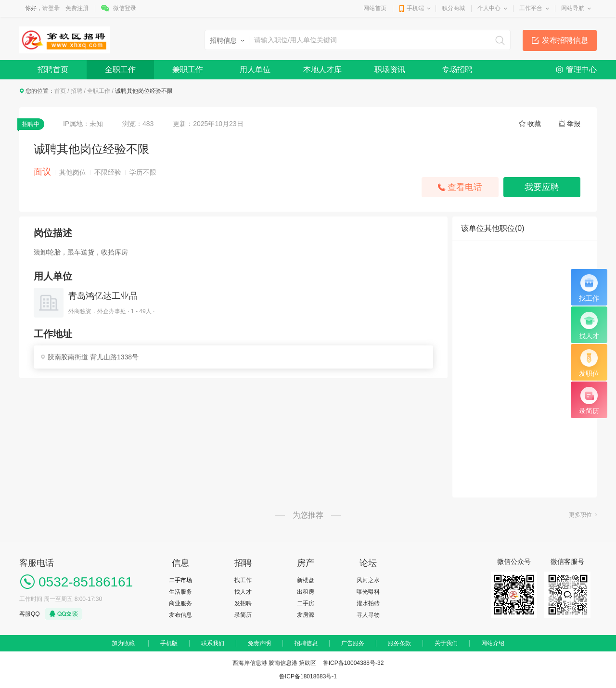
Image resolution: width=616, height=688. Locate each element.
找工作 (243, 580)
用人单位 (255, 70)
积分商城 (453, 8)
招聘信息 (306, 643)
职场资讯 (390, 70)
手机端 (415, 8)
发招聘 (243, 603)
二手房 (306, 603)
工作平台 (531, 8)
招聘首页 (53, 70)
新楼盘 (306, 580)
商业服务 (180, 603)
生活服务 (180, 592)
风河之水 (368, 580)
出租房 (306, 592)
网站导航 (573, 8)
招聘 (77, 91)
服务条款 (399, 643)
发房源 (306, 615)
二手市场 (180, 580)
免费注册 (77, 8)
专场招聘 (457, 70)
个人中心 (489, 8)
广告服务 (353, 643)
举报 (574, 124)
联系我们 (213, 643)
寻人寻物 (368, 615)
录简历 (243, 615)
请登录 (51, 8)
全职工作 (120, 70)
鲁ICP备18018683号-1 (308, 676)
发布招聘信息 (565, 40)
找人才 (243, 592)
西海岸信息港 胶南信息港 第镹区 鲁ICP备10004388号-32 (308, 663)
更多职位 (580, 515)
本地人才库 (322, 70)
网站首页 (375, 8)
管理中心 (581, 70)
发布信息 (180, 615)
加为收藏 (123, 643)
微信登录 (125, 8)
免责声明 (259, 643)
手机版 (169, 643)
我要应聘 (542, 187)
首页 (60, 91)
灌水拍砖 (368, 603)
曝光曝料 (368, 592)
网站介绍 (493, 643)
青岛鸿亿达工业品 (103, 296)
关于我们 (446, 643)
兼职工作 (188, 70)
